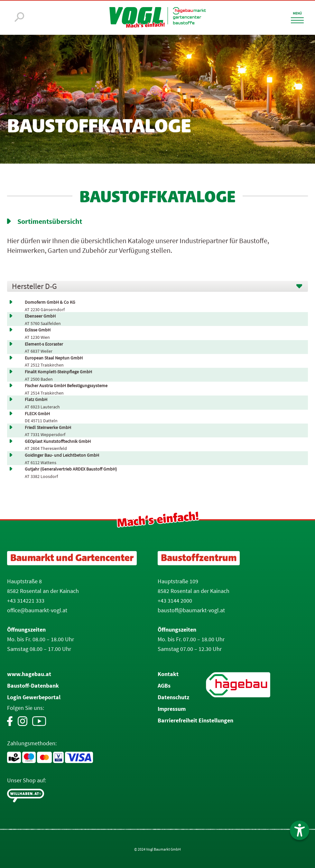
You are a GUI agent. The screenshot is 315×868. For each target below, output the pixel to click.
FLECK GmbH (37, 414)
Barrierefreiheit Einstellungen (195, 720)
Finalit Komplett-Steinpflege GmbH (58, 372)
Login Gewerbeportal (34, 697)
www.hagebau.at (29, 674)
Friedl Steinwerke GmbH (48, 428)
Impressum (172, 709)
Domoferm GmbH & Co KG (50, 302)
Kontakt (168, 674)
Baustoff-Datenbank (33, 686)
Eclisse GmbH (38, 330)
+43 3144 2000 (175, 601)
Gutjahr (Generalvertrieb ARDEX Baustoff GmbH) (71, 469)
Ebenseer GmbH (40, 316)
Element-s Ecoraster (44, 344)
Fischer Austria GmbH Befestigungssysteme (66, 386)
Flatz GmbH (36, 400)
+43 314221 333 (26, 601)
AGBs (164, 686)
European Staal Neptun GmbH (54, 358)
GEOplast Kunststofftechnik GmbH (58, 441)
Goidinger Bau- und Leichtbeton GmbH (62, 455)
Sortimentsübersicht (50, 221)
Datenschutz (173, 697)
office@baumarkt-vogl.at (37, 610)
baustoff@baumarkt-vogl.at (191, 610)
